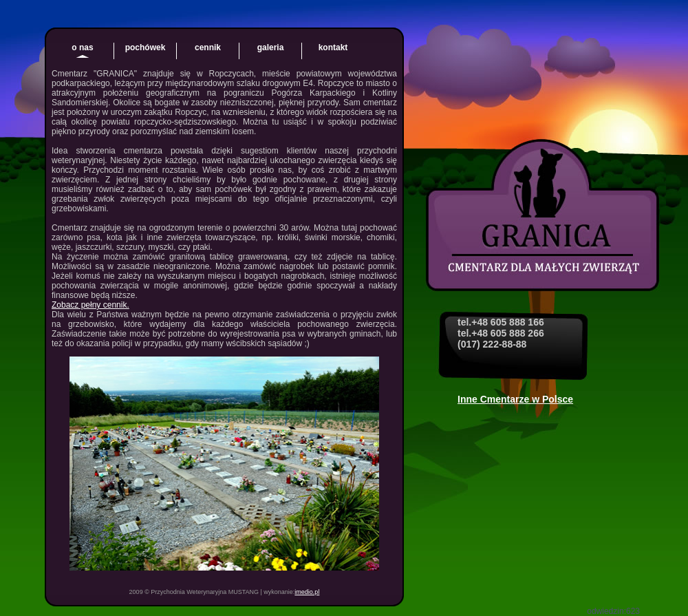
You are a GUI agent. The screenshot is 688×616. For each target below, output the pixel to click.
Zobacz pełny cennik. (90, 305)
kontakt (333, 47)
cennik (208, 47)
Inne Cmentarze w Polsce (515, 399)
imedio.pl (307, 592)
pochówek (146, 47)
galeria (271, 47)
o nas (82, 47)
